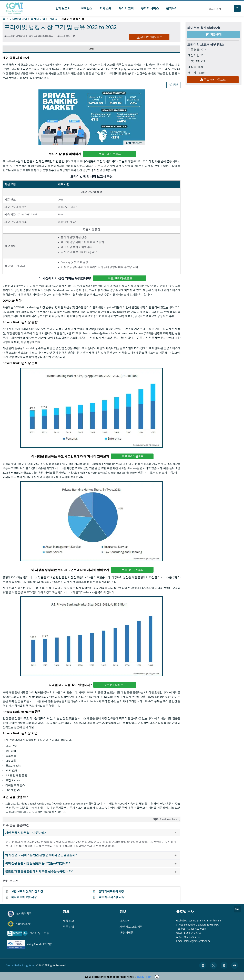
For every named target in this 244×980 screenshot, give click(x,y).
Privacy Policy (144, 977)
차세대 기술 (38, 19)
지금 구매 (214, 34)
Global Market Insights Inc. (21, 965)
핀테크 (53, 19)
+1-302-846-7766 (192, 933)
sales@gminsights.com (196, 941)
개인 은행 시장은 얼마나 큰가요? (92, 833)
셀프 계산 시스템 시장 (111, 897)
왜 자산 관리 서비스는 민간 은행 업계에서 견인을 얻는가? (92, 855)
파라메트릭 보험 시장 (24, 897)
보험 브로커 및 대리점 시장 (27, 891)
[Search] (237, 8)
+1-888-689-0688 (196, 929)
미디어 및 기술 (18, 19)
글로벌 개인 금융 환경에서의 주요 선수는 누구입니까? (92, 871)
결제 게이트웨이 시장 (111, 891)
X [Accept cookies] (157, 977)
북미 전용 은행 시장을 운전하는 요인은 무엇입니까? (92, 863)
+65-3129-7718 (192, 937)
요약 (91, 49)
